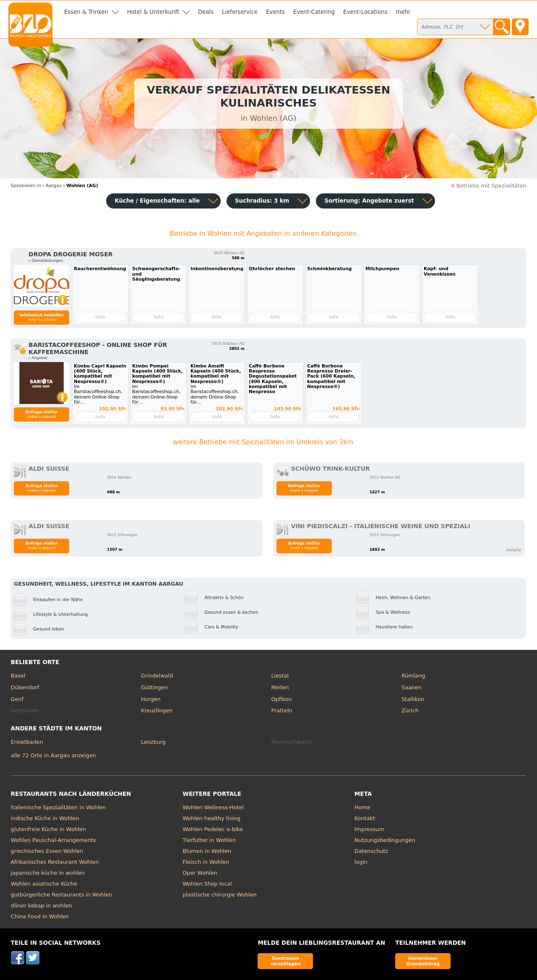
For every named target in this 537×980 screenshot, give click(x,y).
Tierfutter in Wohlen (209, 840)
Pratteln (282, 710)
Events (275, 12)
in (26, 186)
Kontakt (365, 818)
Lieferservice (240, 12)
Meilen (280, 687)
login (361, 862)
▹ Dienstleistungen (46, 261)
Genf (17, 699)
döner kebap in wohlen (42, 906)
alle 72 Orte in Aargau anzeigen (53, 755)
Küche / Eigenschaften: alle (157, 201)
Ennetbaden (27, 742)
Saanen (412, 687)
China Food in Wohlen (40, 916)
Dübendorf (25, 687)
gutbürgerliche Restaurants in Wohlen (62, 895)
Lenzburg (153, 742)
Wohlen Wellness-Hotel (213, 807)
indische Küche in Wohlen (45, 818)
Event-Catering (314, 12)
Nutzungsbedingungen (385, 840)
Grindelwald (157, 676)
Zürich (410, 710)
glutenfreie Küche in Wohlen (49, 829)
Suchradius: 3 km (262, 201)
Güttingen (154, 687)
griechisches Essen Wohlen (47, 851)
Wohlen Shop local (207, 884)
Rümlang (413, 676)
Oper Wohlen (200, 873)
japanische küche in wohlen (48, 873)
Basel (18, 676)
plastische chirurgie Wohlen (219, 895)
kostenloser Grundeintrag (423, 961)
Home (362, 807)
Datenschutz (371, 851)
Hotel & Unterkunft (153, 12)
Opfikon (282, 699)
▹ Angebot (38, 358)
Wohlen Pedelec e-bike (213, 829)
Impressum (369, 829)
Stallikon (413, 699)
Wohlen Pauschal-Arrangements (53, 840)
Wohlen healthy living (211, 818)
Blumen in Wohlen (207, 851)
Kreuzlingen (157, 710)
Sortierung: (369, 201)
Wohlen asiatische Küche (44, 884)
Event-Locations (365, 12)
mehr (403, 12)
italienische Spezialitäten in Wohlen (59, 807)
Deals (206, 12)
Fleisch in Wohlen (206, 862)
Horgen (151, 699)
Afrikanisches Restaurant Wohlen (55, 862)
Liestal (280, 676)
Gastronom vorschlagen (285, 961)
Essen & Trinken (86, 12)
